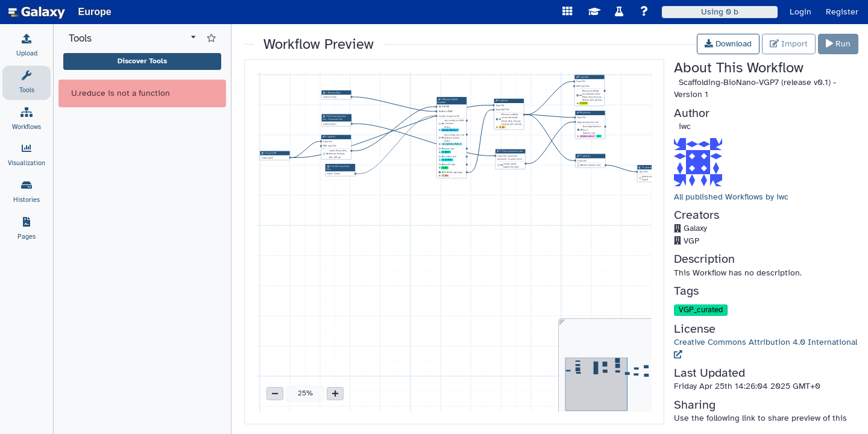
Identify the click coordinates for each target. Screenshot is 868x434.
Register (842, 12)
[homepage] (37, 12)
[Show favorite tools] (211, 39)
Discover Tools (142, 61)
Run (838, 44)
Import (789, 44)
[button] (275, 394)
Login (800, 12)
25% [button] (305, 393)
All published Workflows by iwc (731, 197)
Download (728, 44)
